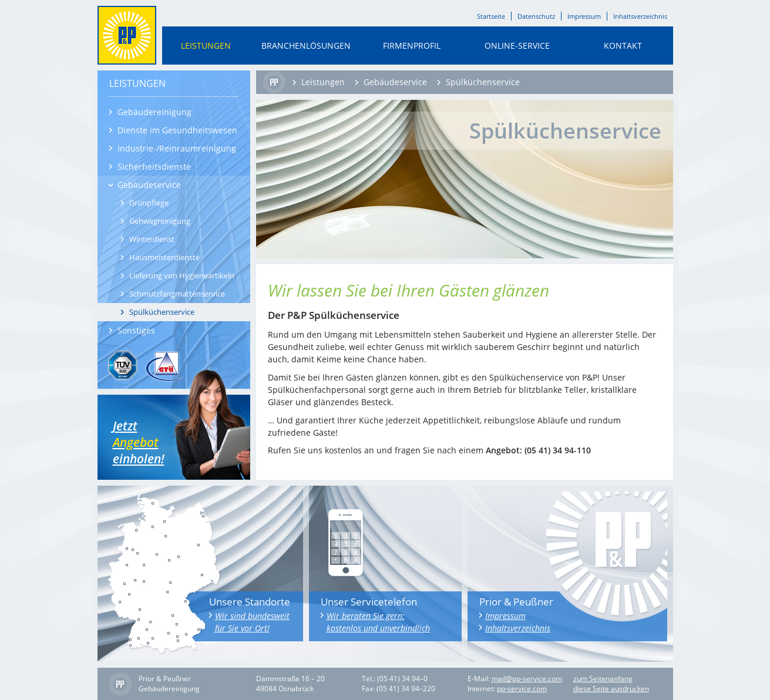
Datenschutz (536, 16)
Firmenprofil (412, 46)
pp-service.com (522, 689)
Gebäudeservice (149, 185)
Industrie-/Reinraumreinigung (177, 148)
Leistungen (206, 46)
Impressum (584, 16)
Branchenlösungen (306, 46)
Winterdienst (152, 239)
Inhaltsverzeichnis (640, 16)
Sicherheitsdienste (154, 166)
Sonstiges (136, 330)
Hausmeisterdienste (164, 257)
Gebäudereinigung (154, 112)
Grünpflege (149, 203)
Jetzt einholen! (148, 442)
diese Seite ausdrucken (611, 689)
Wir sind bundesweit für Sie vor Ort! (252, 622)
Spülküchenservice (162, 312)
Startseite (491, 16)
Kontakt (623, 46)
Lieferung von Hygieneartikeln (182, 275)
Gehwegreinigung (160, 221)
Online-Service (517, 46)
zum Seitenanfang (603, 679)
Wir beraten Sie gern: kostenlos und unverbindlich (378, 622)
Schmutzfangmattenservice (177, 294)
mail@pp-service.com (527, 679)
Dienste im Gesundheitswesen (177, 130)
